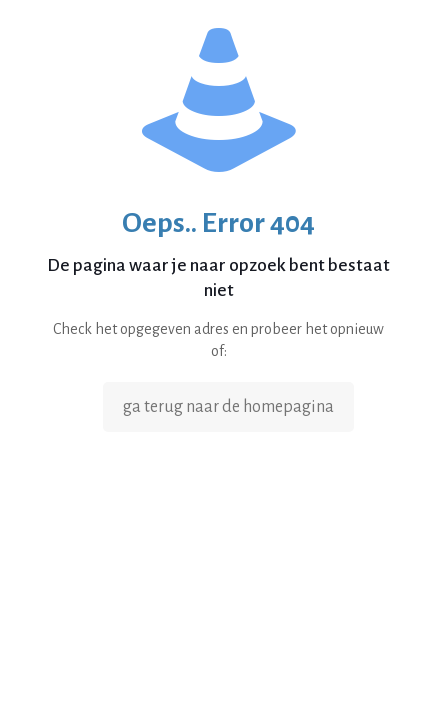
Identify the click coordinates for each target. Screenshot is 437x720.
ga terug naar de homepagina (228, 407)
